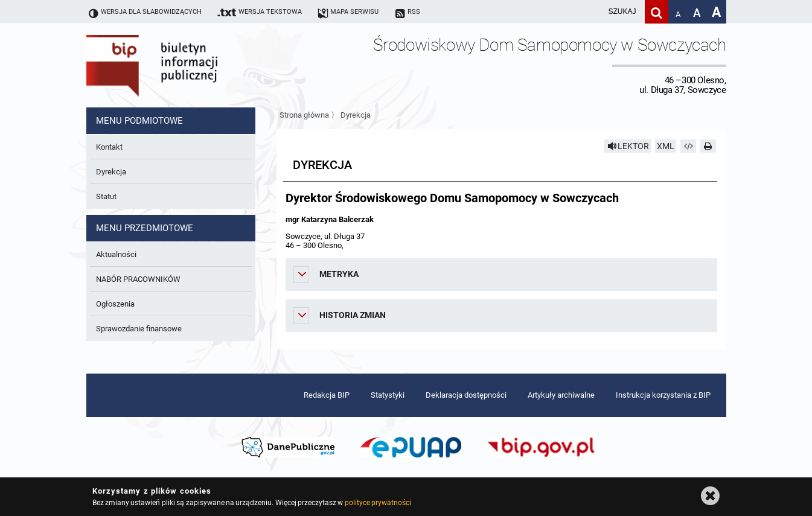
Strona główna (304, 115)
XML (666, 146)
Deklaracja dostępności (466, 395)
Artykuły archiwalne (561, 395)
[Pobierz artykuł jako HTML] (688, 146)
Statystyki (388, 395)
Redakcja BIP (327, 395)
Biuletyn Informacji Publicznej (186, 65)
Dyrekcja (356, 115)
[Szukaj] (657, 12)
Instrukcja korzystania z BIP (663, 395)
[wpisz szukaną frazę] (592, 12)
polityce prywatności (378, 503)
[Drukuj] (708, 146)
